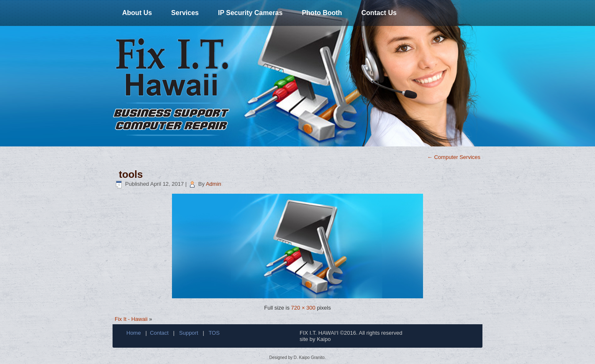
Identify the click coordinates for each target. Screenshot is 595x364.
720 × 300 (303, 308)
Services (185, 13)
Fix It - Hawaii (131, 319)
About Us (137, 13)
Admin (214, 184)
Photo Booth (322, 13)
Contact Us (379, 13)
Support (189, 333)
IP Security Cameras (250, 13)
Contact (159, 333)
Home (134, 333)
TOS (214, 333)
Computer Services (454, 157)
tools (131, 174)
